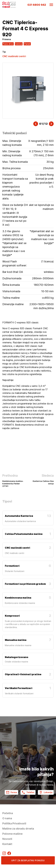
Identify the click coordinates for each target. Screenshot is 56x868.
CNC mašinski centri (14, 56)
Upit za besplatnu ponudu (28, 860)
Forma (11, 792)
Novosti (7, 839)
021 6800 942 (37, 5)
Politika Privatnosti (14, 823)
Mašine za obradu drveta (18, 829)
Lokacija (46, 792)
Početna (8, 813)
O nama (7, 818)
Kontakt (7, 844)
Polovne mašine (12, 834)
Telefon (28, 792)
